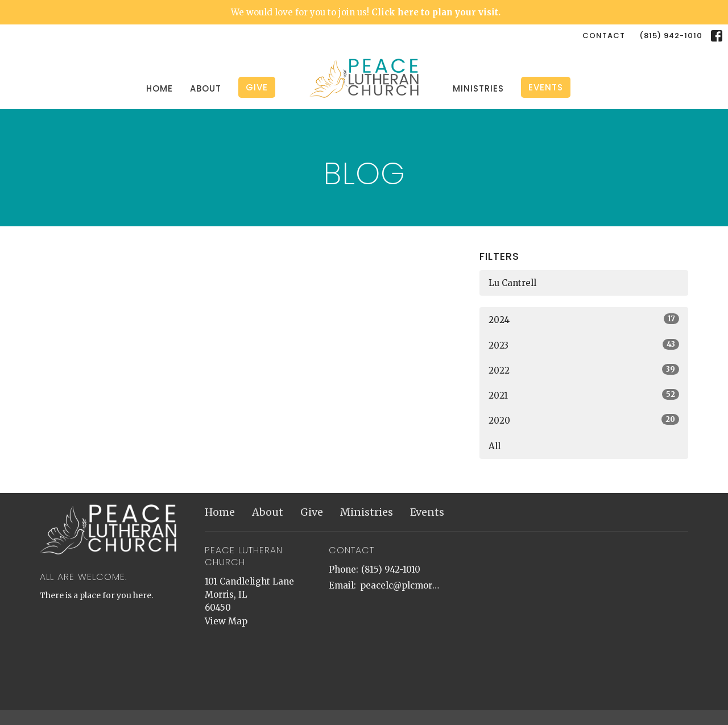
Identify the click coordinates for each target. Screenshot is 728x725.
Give (257, 87)
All (495, 446)
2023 (584, 345)
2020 (584, 420)
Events (546, 87)
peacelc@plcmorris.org (401, 585)
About (206, 88)
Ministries (478, 88)
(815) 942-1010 (671, 36)
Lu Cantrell (512, 283)
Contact (604, 36)
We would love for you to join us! (366, 12)
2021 (584, 395)
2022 (584, 370)
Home (160, 88)
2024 (584, 319)
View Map (226, 621)
